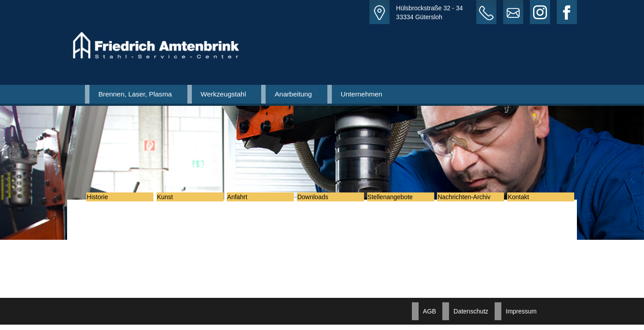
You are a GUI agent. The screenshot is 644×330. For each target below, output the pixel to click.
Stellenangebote (396, 200)
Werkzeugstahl (224, 94)
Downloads (319, 200)
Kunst (171, 200)
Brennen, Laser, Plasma (135, 94)
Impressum (521, 317)
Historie (104, 200)
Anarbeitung (293, 94)
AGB (430, 317)
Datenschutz (471, 317)
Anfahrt (244, 200)
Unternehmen (362, 94)
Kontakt (524, 200)
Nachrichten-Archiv (470, 200)
